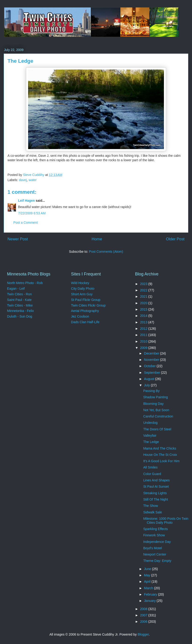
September (152, 373)
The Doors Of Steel (157, 429)
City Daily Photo (83, 289)
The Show (151, 506)
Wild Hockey (80, 283)
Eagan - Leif (16, 289)
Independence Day (157, 542)
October (150, 366)
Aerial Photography (85, 311)
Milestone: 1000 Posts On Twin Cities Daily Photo (166, 521)
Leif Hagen (26, 201)
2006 (144, 622)
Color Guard (152, 474)
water (33, 180)
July (147, 385)
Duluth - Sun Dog (20, 316)
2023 (144, 284)
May (148, 575)
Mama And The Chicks (160, 448)
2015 (144, 309)
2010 (144, 341)
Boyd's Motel (153, 548)
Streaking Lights (155, 493)
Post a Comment (26, 223)
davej (23, 180)
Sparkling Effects (156, 529)
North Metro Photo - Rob (25, 283)
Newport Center (155, 554)
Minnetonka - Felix (20, 311)
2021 (144, 296)
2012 (144, 329)
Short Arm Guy (82, 294)
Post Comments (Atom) (106, 252)
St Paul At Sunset (156, 487)
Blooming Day (153, 404)
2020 (144, 303)
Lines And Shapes (157, 480)
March (149, 588)
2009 (144, 348)
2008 (144, 609)
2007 (144, 615)
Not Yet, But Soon (156, 410)
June (148, 569)
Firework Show (154, 535)
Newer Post (18, 239)
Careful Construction (158, 416)
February (151, 594)
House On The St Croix (160, 455)
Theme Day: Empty (157, 561)
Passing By (151, 391)
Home (97, 239)
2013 (144, 322)
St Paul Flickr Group (86, 300)
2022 (144, 290)
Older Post (175, 239)
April (148, 582)
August (150, 379)
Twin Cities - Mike (20, 305)
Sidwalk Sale (153, 512)
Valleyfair (150, 435)
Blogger (143, 634)
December (152, 353)
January (150, 601)
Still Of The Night (156, 499)
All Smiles (150, 467)
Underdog (151, 423)
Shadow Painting (156, 397)
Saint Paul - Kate (19, 300)
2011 (144, 335)
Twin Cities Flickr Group (88, 305)
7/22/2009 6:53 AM (32, 213)
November (152, 360)
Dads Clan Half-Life (85, 322)
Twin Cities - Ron (19, 294)
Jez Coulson (80, 316)
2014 (144, 316)
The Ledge (151, 442)
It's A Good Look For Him (161, 461)
